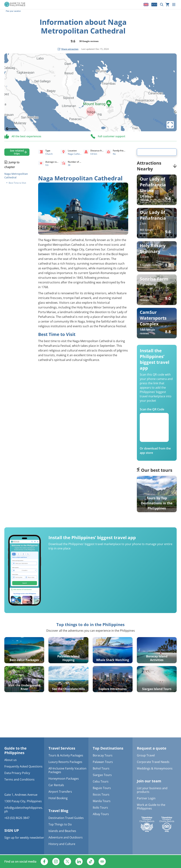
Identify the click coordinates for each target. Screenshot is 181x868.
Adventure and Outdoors (66, 837)
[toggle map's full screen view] (170, 125)
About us (10, 760)
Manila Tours (102, 801)
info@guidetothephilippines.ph (24, 810)
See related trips (17, 152)
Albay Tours (101, 814)
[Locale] (146, 5)
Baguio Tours (102, 788)
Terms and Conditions (19, 779)
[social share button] (68, 49)
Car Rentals (56, 785)
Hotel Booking (58, 798)
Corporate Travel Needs (153, 762)
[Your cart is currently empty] (167, 5)
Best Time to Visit (17, 183)
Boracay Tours (103, 755)
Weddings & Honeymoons (155, 768)
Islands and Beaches (62, 831)
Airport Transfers (60, 792)
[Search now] (162, 5)
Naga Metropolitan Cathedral (16, 176)
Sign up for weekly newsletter (24, 838)
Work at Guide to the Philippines (151, 807)
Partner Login (146, 798)
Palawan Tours (103, 762)
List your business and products (152, 790)
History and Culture (62, 844)
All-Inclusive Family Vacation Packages (67, 770)
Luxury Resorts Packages (65, 762)
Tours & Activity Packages (66, 755)
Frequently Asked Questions (23, 766)
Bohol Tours (101, 768)
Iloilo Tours (100, 808)
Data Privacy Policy (17, 773)
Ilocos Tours (101, 794)
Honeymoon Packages (64, 779)
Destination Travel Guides (66, 818)
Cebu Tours (101, 781)
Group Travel (146, 755)
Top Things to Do (60, 824)
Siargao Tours (102, 775)
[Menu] (174, 5)
